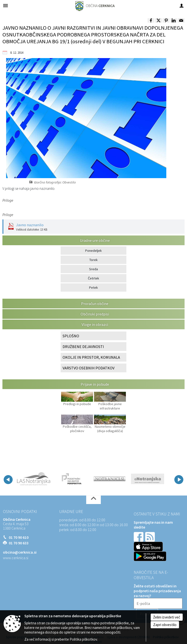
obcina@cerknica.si (20, 552)
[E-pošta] (158, 603)
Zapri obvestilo (165, 625)
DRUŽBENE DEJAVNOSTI (83, 347)
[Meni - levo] (5, 5)
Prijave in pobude (95, 384)
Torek (93, 260)
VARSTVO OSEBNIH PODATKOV (89, 368)
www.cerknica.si (16, 558)
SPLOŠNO (71, 336)
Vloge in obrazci (95, 324)
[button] (8, 480)
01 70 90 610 (19, 537)
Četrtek (93, 278)
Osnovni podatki (20, 512)
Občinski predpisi (95, 314)
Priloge (8, 200)
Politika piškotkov (83, 639)
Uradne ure (71, 512)
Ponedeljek (93, 251)
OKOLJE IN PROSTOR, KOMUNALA (91, 357)
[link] (151, 20)
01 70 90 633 (19, 543)
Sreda (93, 269)
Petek (93, 287)
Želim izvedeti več (167, 617)
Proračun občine (95, 304)
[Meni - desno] (182, 5)
